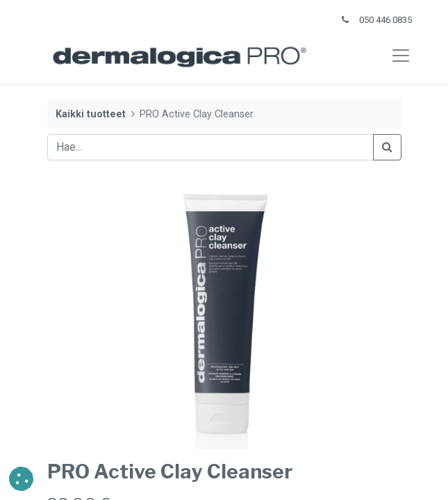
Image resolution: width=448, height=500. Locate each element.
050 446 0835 (385, 20)
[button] (21, 479)
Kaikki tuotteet (91, 114)
